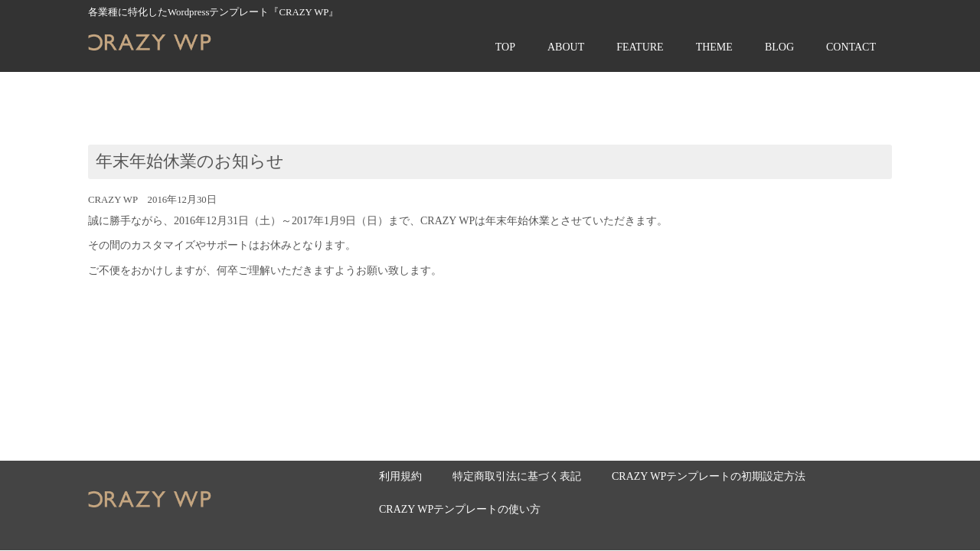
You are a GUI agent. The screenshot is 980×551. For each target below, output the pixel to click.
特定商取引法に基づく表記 (517, 476)
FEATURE (640, 47)
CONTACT (851, 47)
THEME (714, 47)
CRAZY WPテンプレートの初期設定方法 (709, 476)
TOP (505, 47)
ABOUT (566, 47)
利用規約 (400, 476)
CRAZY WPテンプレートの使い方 (460, 509)
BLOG (779, 47)
